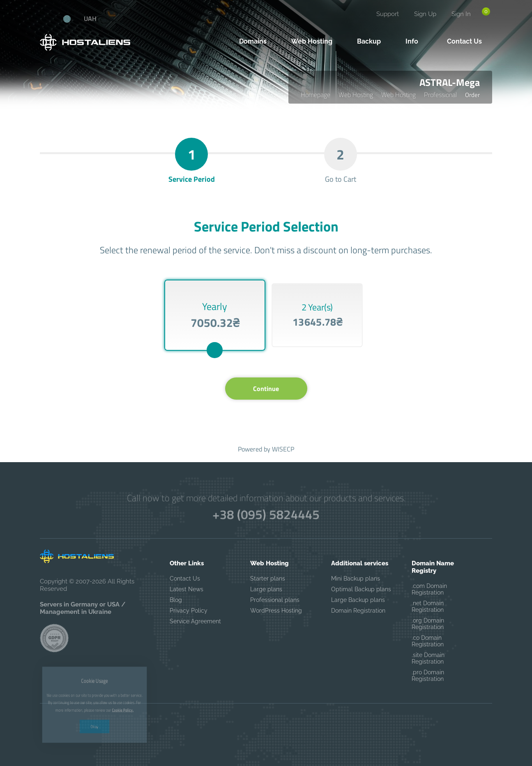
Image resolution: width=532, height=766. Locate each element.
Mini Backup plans (356, 579)
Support (388, 14)
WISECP (283, 449)
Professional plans (275, 600)
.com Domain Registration (429, 589)
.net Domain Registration (428, 606)
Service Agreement (195, 621)
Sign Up (425, 14)
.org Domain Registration (428, 624)
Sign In (461, 14)
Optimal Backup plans (361, 589)
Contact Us (185, 579)
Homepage (316, 95)
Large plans (266, 589)
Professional (440, 95)
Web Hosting (356, 95)
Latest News (187, 589)
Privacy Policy (189, 611)
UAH (90, 19)
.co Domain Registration (428, 641)
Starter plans (268, 579)
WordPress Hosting (276, 611)
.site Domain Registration (428, 658)
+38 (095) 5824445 (266, 514)
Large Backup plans (358, 600)
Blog (176, 600)
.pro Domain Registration (428, 676)
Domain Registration (358, 611)
